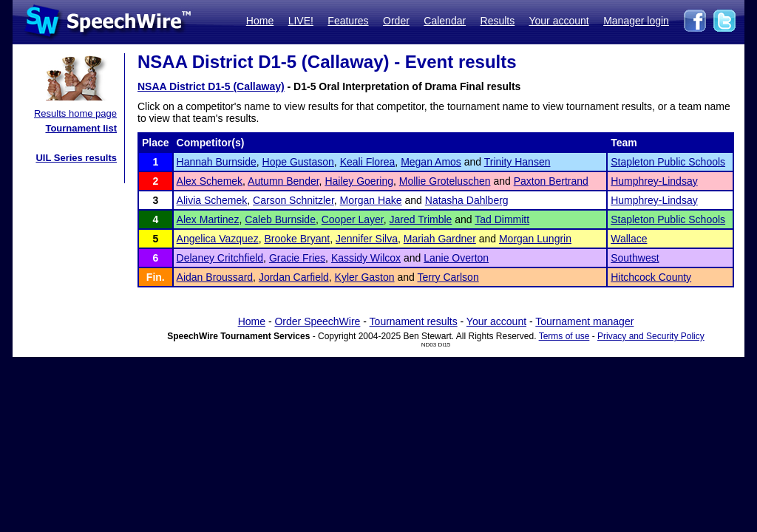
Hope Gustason (298, 162)
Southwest (635, 258)
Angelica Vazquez (218, 239)
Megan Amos (431, 162)
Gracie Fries (297, 258)
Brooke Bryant (297, 239)
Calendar (445, 21)
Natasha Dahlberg (467, 200)
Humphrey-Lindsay (654, 181)
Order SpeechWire (317, 321)
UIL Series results (76, 158)
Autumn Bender (284, 181)
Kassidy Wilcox (366, 258)
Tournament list (81, 128)
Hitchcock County (651, 277)
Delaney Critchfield (220, 258)
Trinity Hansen (517, 162)
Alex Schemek (210, 181)
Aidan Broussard (215, 277)
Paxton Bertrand (551, 181)
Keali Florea (368, 162)
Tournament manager (584, 321)
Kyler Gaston (365, 277)
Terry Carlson (448, 277)
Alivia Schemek (212, 200)
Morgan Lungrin (535, 239)
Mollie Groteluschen (445, 181)
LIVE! (301, 21)
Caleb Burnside (280, 219)
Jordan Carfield (294, 277)
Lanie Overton (456, 258)
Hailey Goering (359, 181)
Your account (559, 21)
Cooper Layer (353, 219)
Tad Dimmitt (502, 219)
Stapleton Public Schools (668, 162)
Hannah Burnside (217, 162)
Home (260, 21)
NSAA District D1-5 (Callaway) (211, 86)
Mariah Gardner (440, 239)
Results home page (75, 113)
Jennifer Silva (367, 239)
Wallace (629, 239)
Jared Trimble (421, 219)
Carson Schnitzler (293, 200)
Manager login (636, 21)
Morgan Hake (371, 200)
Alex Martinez (208, 219)
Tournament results (414, 321)
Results (498, 21)
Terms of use (564, 336)
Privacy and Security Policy (651, 336)
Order (396, 21)
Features (348, 21)
